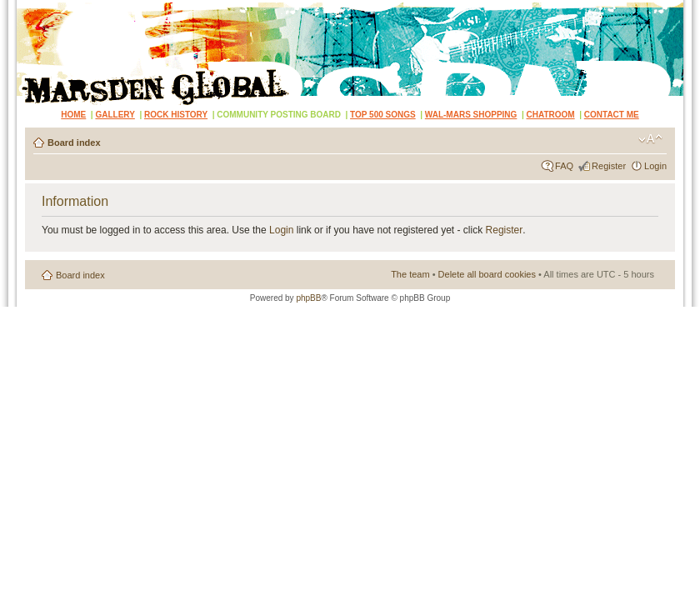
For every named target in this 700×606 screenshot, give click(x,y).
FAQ (564, 166)
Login (655, 166)
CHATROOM (551, 115)
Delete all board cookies (487, 274)
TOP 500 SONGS (383, 115)
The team (410, 274)
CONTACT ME (612, 115)
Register (609, 166)
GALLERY (115, 115)
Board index (74, 143)
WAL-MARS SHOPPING (471, 115)
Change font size (650, 139)
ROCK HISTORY (176, 115)
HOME (73, 115)
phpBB (308, 298)
